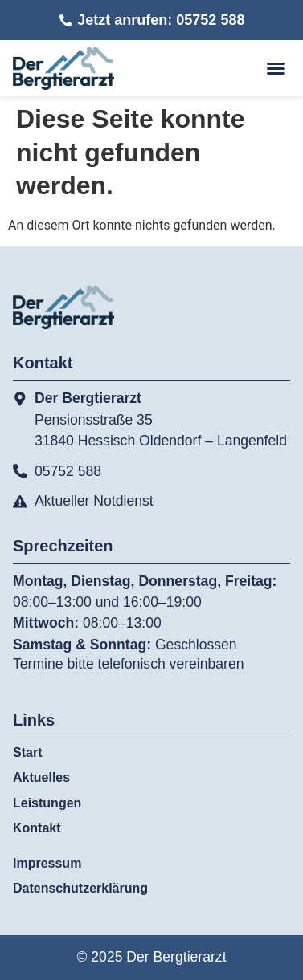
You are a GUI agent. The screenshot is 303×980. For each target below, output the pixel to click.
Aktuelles (41, 777)
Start (27, 752)
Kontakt (37, 828)
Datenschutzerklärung (80, 888)
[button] (276, 68)
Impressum (47, 863)
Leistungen (51, 803)
